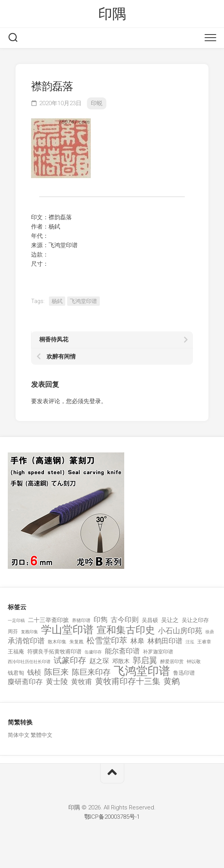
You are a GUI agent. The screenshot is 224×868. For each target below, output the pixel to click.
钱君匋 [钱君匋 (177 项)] (16, 673)
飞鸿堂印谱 (83, 301)
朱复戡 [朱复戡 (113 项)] (76, 642)
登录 (95, 401)
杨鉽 (57, 301)
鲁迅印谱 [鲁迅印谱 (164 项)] (184, 673)
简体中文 (19, 735)
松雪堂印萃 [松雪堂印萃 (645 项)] (107, 641)
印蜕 (97, 103)
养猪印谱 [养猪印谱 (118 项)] (81, 620)
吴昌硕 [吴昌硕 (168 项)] (150, 620)
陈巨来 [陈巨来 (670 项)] (56, 672)
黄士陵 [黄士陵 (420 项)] (57, 682)
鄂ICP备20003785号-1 (112, 817)
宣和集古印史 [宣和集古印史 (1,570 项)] (126, 630)
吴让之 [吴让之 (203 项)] (170, 620)
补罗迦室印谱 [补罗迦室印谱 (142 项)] (158, 652)
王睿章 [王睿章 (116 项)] (204, 642)
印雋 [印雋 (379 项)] (101, 619)
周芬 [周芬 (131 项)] (13, 632)
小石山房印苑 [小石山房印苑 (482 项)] (180, 631)
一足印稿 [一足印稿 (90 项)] (16, 621)
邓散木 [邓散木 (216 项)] (121, 661)
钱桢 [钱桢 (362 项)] (34, 672)
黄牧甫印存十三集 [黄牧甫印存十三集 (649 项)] (128, 682)
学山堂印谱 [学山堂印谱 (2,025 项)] (67, 630)
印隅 (112, 14)
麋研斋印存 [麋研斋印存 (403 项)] (25, 682)
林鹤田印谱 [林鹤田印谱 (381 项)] (165, 641)
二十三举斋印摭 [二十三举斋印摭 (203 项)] (48, 620)
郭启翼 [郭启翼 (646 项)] (145, 661)
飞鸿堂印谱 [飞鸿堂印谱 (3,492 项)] (142, 671)
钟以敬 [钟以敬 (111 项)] (194, 662)
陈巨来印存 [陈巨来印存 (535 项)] (91, 672)
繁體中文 (42, 735)
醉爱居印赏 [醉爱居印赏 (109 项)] (172, 662)
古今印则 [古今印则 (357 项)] (125, 620)
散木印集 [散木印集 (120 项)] (57, 642)
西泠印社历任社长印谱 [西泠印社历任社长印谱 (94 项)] (29, 662)
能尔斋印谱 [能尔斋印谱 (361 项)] (122, 651)
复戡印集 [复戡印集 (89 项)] (30, 632)
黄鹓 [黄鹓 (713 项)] (172, 682)
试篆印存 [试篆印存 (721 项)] (70, 661)
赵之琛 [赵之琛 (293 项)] (99, 661)
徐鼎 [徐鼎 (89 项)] (210, 632)
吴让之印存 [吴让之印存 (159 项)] (195, 620)
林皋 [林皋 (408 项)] (137, 641)
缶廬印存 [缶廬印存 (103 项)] (93, 652)
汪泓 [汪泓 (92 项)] (190, 642)
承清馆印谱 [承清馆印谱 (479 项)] (26, 641)
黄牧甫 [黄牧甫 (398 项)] (82, 682)
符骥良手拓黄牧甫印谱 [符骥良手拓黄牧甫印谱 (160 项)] (54, 651)
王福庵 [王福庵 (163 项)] (16, 651)
